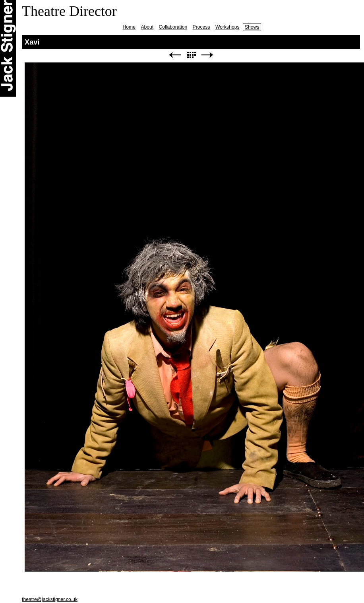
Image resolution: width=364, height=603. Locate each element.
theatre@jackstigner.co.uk (50, 599)
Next (207, 55)
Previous (175, 55)
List (191, 55)
